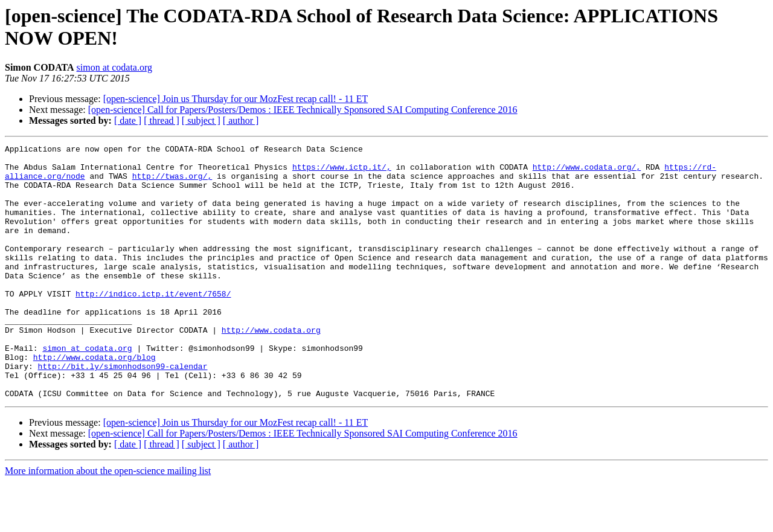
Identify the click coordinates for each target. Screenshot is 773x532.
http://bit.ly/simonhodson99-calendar (123, 411)
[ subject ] (201, 120)
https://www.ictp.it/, (342, 172)
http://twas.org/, (172, 183)
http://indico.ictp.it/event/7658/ (153, 324)
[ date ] (128, 120)
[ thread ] (162, 120)
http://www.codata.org (271, 368)
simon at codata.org (114, 67)
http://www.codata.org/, (587, 172)
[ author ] (241, 120)
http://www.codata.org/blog (95, 400)
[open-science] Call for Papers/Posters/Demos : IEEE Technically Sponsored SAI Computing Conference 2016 (303, 110)
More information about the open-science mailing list (108, 521)
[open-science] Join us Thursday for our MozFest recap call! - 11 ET (236, 99)
